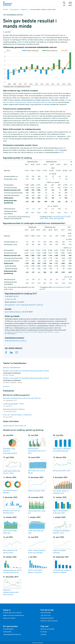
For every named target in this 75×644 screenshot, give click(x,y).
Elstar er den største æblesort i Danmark (37, 566)
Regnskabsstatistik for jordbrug (16, 341)
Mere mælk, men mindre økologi (37, 467)
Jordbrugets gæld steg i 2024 (37, 527)
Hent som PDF (11, 299)
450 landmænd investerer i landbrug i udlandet (62, 566)
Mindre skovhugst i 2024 (37, 485)
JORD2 (42, 218)
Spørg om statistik (9, 618)
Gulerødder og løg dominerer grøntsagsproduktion (12, 446)
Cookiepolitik (7, 632)
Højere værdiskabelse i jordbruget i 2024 (62, 506)
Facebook (44, 632)
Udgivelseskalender (47, 618)
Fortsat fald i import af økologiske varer (62, 487)
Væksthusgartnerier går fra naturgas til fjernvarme (12, 566)
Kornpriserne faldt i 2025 (62, 466)
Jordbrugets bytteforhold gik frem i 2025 (12, 467)
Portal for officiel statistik (49, 621)
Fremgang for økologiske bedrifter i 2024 (62, 527)
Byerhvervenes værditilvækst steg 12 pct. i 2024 (37, 446)
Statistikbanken (46, 613)
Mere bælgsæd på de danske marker (12, 546)
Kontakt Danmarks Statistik (12, 613)
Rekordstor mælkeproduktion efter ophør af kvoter (12, 587)
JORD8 (62, 218)
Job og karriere (46, 615)
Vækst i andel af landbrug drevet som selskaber (37, 546)
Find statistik (14, 9)
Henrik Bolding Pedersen (13, 312)
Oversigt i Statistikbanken (12, 367)
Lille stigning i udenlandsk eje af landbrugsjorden (62, 445)
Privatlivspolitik (8, 629)
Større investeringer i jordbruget (12, 527)
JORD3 (46, 218)
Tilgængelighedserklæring (12, 634)
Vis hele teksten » (11, 333)
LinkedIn (43, 634)
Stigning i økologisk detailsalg (62, 546)
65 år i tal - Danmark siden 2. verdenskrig (17, 415)
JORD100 (21, 42)
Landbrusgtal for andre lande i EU (15, 426)
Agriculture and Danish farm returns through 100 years (22, 398)
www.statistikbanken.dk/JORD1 (61, 217)
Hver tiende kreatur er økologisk (12, 486)
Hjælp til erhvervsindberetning (13, 615)
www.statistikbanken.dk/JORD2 (61, 287)
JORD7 (56, 218)
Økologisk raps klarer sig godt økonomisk (12, 506)
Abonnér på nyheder (48, 629)
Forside (5, 9)
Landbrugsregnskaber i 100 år (13, 404)
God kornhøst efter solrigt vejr (37, 507)
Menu (70, 4)
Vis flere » (6, 386)
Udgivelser (24, 9)
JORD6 (51, 218)
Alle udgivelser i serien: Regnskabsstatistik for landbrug (24, 305)
